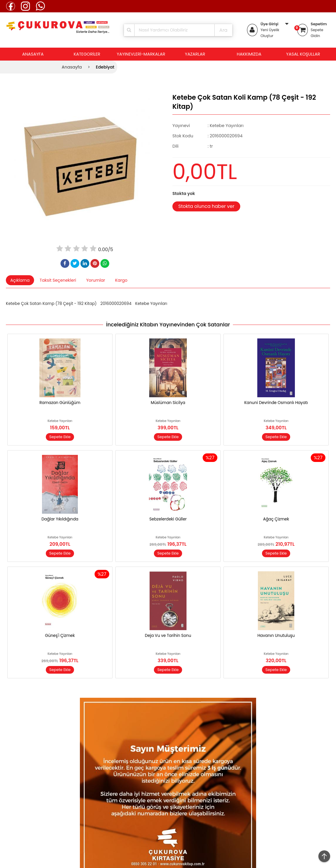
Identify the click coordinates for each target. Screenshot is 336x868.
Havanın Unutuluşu (276, 636)
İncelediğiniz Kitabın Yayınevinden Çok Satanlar (168, 325)
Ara (224, 30)
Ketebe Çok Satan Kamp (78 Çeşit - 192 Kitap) (51, 304)
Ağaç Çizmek (276, 519)
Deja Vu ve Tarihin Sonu (168, 636)
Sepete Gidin (317, 33)
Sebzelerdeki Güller (168, 519)
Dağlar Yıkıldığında (60, 519)
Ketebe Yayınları (151, 304)
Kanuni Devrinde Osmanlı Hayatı (276, 403)
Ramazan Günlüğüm (60, 403)
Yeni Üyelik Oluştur (270, 33)
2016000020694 (116, 304)
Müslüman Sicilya (168, 403)
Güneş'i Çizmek (60, 636)
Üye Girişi (269, 24)
